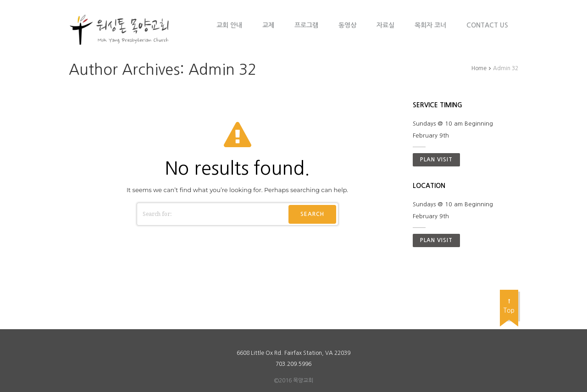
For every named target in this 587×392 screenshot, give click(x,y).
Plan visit (436, 160)
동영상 (347, 25)
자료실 (385, 25)
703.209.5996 (293, 364)
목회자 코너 (430, 25)
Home (479, 68)
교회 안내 (229, 25)
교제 (268, 25)
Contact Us (487, 25)
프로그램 (306, 25)
